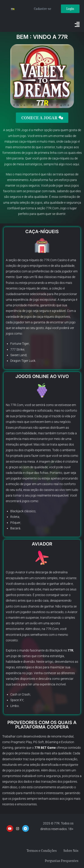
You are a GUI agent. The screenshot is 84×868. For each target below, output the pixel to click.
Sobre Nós (71, 850)
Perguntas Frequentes (62, 861)
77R (18, 130)
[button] (77, 25)
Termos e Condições (42, 850)
